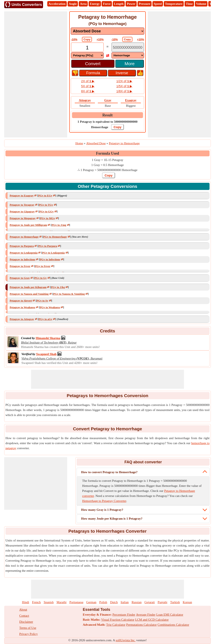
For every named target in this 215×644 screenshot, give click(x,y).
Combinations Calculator (173, 625)
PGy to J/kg (58, 287)
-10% (74, 39)
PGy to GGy (47, 211)
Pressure (145, 4)
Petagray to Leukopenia (24, 253)
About (23, 610)
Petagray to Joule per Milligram (28, 225)
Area (83, 4)
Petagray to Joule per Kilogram (28, 287)
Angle (73, 4)
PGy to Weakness (50, 307)
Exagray (131, 100)
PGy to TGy (46, 205)
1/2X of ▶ (124, 81)
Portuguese (76, 602)
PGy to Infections (50, 259)
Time (189, 4)
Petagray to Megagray (23, 218)
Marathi (61, 602)
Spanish (49, 602)
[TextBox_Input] (87, 48)
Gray (108, 100)
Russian (137, 602)
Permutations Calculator (141, 625)
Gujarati (150, 602)
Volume (201, 4)
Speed (158, 4)
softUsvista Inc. (126, 640)
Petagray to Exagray (22, 196)
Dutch (114, 602)
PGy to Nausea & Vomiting (69, 294)
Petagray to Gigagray (22, 211)
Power (131, 4)
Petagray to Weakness (22, 307)
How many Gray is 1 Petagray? (102, 510)
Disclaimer (26, 622)
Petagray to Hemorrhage (24, 237)
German (91, 602)
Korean (187, 602)
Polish (103, 602)
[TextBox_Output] (128, 48)
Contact (24, 616)
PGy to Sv (42, 301)
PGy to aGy (45, 319)
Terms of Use (28, 628)
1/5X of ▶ (124, 86)
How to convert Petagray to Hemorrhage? (109, 472)
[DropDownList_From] (87, 55)
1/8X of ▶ (124, 91)
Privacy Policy (29, 634)
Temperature (174, 4)
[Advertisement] (36, 74)
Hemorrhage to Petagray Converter (104, 501)
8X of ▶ (88, 91)
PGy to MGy (48, 218)
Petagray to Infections (22, 259)
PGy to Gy (41, 278)
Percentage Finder (124, 615)
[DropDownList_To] (128, 55)
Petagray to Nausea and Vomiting (29, 294)
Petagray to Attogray (22, 319)
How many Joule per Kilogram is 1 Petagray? (112, 519)
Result (108, 115)
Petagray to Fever (20, 266)
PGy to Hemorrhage (55, 237)
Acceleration (57, 4)
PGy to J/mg (59, 225)
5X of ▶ (88, 86)
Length (119, 4)
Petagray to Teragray (22, 205)
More (130, 64)
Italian (125, 602)
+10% (100, 39)
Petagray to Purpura (22, 246)
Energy (95, 4)
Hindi (26, 602)
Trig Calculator (116, 625)
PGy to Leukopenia (54, 253)
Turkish (175, 602)
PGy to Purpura (48, 246)
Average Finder (146, 615)
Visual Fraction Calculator (118, 620)
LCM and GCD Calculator (152, 620)
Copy (87, 39)
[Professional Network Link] (48, 338)
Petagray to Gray (20, 278)
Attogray (85, 100)
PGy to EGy (45, 196)
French (36, 602)
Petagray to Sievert (21, 301)
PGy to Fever (43, 266)
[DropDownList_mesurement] (107, 31)
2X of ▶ (88, 81)
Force (107, 4)
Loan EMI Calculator (170, 615)
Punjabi (163, 602)
